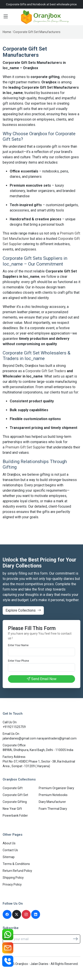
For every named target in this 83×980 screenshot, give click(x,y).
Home (7, 32)
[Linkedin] (36, 914)
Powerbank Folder (15, 816)
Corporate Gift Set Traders (46, 371)
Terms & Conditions (16, 864)
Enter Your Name (18, 645)
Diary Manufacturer (52, 802)
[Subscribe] (75, 939)
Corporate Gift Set (15, 795)
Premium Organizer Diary (56, 788)
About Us (9, 843)
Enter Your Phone (18, 661)
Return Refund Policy (17, 871)
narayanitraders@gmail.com (57, 738)
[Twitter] (17, 914)
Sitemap (9, 857)
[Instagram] (26, 914)
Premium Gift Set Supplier (25, 447)
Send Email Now (42, 679)
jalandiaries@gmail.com (20, 738)
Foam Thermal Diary (53, 809)
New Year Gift (12, 809)
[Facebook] (7, 914)
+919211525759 (14, 727)
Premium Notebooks (53, 795)
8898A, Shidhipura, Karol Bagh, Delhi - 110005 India (38, 750)
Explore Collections (23, 610)
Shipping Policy (13, 878)
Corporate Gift (13, 788)
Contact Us (10, 850)
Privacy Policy (12, 884)
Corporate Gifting (15, 802)
